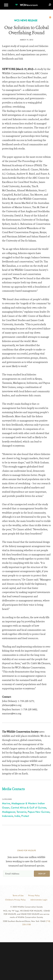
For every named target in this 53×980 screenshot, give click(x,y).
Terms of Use (18, 895)
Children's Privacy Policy (15, 900)
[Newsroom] (26, 3)
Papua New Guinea (39, 812)
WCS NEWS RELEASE (26, 20)
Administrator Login (39, 900)
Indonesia (8, 816)
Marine (6, 803)
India (17, 816)
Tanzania (21, 812)
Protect (25, 816)
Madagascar (9, 812)
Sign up (42, 874)
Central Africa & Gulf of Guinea (29, 808)
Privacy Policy (34, 895)
